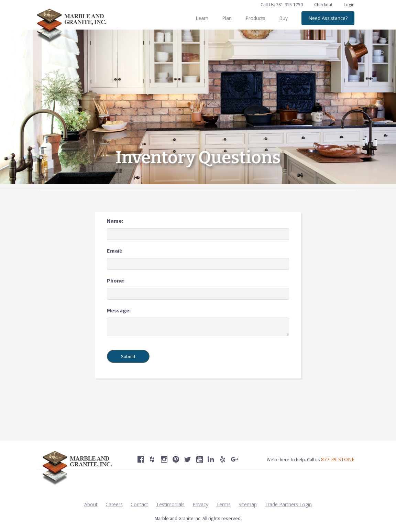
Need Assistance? (328, 18)
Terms (223, 504)
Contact (139, 504)
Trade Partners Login (288, 504)
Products (255, 18)
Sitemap (248, 504)
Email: (115, 251)
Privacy (200, 504)
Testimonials (170, 504)
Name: (115, 221)
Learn (202, 18)
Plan (227, 18)
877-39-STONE (338, 459)
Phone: (116, 280)
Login (349, 5)
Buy (283, 18)
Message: (119, 310)
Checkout (324, 5)
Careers (114, 504)
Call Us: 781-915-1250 (282, 5)
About (91, 504)
